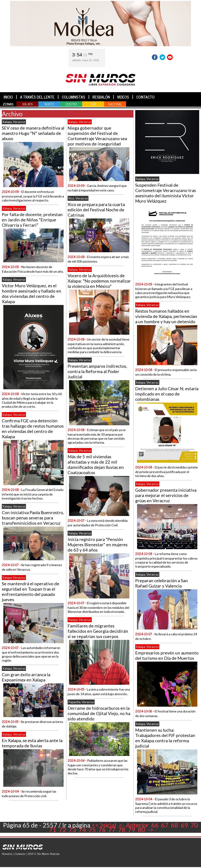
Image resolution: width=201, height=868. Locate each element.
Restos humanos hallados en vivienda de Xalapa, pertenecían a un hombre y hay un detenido (166, 316)
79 (132, 830)
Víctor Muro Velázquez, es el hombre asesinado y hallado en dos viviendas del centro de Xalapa (32, 293)
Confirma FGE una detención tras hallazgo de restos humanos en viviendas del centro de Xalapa (33, 429)
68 (175, 825)
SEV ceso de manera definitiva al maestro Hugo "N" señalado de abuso (33, 133)
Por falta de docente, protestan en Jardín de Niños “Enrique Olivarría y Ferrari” (32, 220)
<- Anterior (134, 825)
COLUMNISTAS (73, 97)
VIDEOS (123, 97)
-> (151, 830)
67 (165, 825)
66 (155, 825)
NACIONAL (115, 104)
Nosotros (7, 854)
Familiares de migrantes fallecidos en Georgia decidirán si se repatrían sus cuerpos (98, 631)
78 (122, 830)
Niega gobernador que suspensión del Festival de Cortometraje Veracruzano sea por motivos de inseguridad (97, 136)
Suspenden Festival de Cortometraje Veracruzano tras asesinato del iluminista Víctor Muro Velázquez (166, 193)
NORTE (49, 104)
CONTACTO (145, 97)
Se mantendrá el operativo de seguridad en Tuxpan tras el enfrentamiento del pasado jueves (31, 592)
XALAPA (28, 104)
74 (82, 830)
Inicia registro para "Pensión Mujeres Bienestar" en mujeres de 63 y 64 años (98, 545)
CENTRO (71, 104)
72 (62, 830)
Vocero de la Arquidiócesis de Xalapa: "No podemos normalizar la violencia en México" (99, 281)
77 (112, 830)
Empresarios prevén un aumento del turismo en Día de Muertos (167, 655)
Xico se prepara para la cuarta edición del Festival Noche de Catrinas (96, 210)
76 (102, 830)
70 (194, 825)
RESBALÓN (101, 97)
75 (92, 830)
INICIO (8, 97)
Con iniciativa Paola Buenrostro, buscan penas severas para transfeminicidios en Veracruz (33, 518)
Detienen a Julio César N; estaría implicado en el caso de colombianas (167, 394)
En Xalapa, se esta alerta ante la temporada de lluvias (32, 743)
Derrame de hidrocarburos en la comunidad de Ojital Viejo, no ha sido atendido (99, 713)
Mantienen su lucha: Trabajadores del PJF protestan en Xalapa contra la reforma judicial (165, 738)
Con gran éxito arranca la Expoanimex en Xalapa (26, 677)
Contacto (20, 854)
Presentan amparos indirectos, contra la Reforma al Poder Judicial (97, 371)
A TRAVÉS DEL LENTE (37, 97)
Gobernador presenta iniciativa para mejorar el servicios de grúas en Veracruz (166, 495)
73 (72, 830)
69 (184, 825)
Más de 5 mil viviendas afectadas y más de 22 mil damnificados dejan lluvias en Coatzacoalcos (96, 464)
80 (141, 830)
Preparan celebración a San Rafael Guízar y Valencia (162, 583)
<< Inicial (104, 825)
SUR (93, 104)
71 (53, 830)
